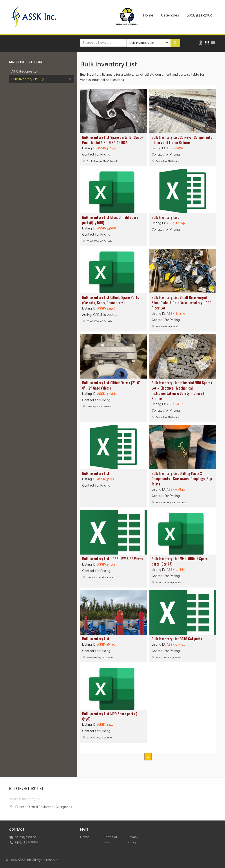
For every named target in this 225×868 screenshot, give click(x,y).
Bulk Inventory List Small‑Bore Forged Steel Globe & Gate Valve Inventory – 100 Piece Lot (182, 303)
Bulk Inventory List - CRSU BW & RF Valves (112, 559)
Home (148, 15)
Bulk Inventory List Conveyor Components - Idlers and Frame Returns (182, 140)
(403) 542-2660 (200, 15)
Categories (170, 15)
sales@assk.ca (26, 837)
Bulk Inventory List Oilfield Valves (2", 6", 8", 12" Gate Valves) (112, 385)
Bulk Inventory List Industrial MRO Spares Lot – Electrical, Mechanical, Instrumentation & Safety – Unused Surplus (182, 391)
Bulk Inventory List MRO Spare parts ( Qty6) (110, 716)
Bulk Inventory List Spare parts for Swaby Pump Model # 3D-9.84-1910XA (112, 140)
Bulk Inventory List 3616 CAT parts (177, 639)
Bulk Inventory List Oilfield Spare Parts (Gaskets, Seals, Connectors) (111, 300)
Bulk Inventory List (28, 79)
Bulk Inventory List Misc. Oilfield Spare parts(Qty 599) (110, 220)
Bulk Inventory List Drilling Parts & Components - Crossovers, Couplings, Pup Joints (182, 479)
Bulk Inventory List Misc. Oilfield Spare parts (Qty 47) (180, 561)
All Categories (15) (25, 71)
